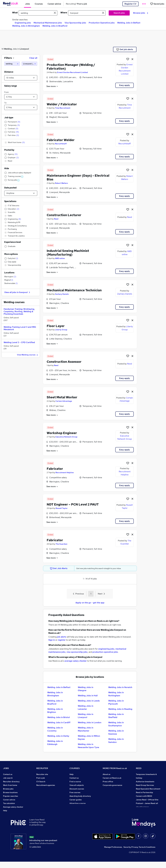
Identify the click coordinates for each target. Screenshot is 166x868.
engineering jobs (106, 649)
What (15, 13)
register (62, 640)
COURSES (75, 768)
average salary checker (76, 661)
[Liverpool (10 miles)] (29, 64)
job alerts (62, 637)
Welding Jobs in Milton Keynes (89, 737)
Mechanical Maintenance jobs (48, 23)
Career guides (76, 800)
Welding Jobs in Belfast (129, 23)
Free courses (75, 792)
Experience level (13, 242)
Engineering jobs (23, 23)
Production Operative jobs (102, 23)
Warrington (10, 277)
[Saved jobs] (157, 4)
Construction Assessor (64, 362)
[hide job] (132, 59)
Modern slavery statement (114, 789)
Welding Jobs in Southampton (116, 724)
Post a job (41, 778)
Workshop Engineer (62, 433)
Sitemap (7, 818)
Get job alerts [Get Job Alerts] (125, 49)
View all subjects (77, 785)
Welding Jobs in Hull (88, 696)
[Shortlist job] (128, 59)
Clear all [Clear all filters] (33, 58)
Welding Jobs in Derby (58, 736)
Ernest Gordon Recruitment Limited (72, 72)
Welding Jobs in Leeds (89, 701)
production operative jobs (105, 652)
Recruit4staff (61, 144)
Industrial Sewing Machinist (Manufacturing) (68, 253)
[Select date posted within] (21, 193)
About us (107, 774)
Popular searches (11, 796)
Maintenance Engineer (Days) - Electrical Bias (78, 177)
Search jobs (119, 13)
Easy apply (125, 85)
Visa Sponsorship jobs (75, 23)
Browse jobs (141, 13)
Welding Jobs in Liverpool (86, 716)
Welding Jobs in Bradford (55, 26)
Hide (7, 168)
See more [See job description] (52, 86)
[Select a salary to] (21, 107)
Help (5, 811)
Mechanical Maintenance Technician (74, 290)
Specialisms (10, 201)
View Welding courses (28, 355)
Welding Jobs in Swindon (116, 741)
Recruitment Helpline (65, 473)
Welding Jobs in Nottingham (116, 694)
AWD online (60, 258)
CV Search (41, 782)
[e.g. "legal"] (38, 13)
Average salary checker (13, 807)
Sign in (52, 640)
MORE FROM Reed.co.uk (115, 768)
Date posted (10, 188)
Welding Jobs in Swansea (116, 732)
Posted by (9, 150)
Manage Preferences (113, 853)
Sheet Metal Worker (62, 397)
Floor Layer (56, 326)
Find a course (75, 782)
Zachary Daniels (62, 294)
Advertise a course (78, 803)
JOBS (6, 768)
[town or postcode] (87, 13)
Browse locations (10, 792)
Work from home (10, 785)
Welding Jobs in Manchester (86, 729)
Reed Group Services (145, 785)
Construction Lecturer (64, 215)
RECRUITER (42, 768)
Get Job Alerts (59, 568)
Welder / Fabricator (62, 104)
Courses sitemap (77, 807)
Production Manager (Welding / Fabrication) (71, 67)
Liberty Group (61, 330)
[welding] (12, 64)
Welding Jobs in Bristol (59, 717)
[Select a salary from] (21, 97)
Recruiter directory (11, 782)
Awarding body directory (80, 796)
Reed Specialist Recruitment (148, 789)
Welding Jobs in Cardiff (59, 722)
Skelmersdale (11, 283)
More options (11, 254)
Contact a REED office (13, 814)
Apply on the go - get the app (90, 603)
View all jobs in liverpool (18, 292)
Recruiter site (42, 774)
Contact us (8, 774)
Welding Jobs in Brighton (55, 711)
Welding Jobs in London (90, 722)
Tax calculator (9, 803)
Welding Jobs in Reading (120, 709)
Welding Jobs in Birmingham (26, 26)
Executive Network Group (66, 437)
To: (6, 103)
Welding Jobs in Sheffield (116, 716)
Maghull (9, 280)
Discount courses (77, 789)
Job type (9, 118)
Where (64, 13)
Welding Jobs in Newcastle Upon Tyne (88, 746)
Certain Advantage (64, 401)
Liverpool (24, 49)
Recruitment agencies (46, 785)
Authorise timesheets (145, 782)
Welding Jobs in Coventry (55, 729)
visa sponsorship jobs (77, 652)
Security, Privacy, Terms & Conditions (139, 853)
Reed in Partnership (144, 792)
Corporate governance (112, 785)
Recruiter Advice (44, 789)
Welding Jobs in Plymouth (116, 702)
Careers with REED (144, 796)
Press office (108, 782)
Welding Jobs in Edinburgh (55, 743)
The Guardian (61, 544)
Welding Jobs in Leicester (86, 707)
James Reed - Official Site (147, 800)
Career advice (9, 800)
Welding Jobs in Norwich (120, 687)
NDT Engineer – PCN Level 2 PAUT (73, 504)
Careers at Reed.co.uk (112, 778)
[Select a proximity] (21, 78)
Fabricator (55, 469)
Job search (8, 778)
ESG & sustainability (145, 811)
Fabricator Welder (61, 140)
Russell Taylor (62, 508)
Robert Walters (61, 183)
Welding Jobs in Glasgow (86, 689)
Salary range (11, 86)
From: (7, 92)
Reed (56, 219)
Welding (8, 49)
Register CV (130, 4)
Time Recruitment (63, 108)
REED (139, 768)
